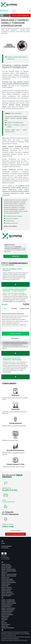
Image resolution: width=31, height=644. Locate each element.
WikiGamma (16, 395)
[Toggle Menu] (2, 15)
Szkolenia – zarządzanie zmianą (8, 600)
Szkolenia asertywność (6, 606)
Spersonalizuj (16, 338)
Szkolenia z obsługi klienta (7, 592)
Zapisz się (15, 256)
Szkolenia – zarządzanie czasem (8, 601)
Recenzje (10, 450)
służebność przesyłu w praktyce (14, 216)
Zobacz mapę (8, 526)
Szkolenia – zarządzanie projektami (9, 571)
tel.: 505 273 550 (5, 548)
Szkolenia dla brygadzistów (7, 611)
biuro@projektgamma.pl (8, 502)
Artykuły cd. (16, 464)
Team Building (4, 619)
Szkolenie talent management (8, 594)
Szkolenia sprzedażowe (6, 568)
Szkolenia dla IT (5, 618)
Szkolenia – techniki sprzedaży (8, 610)
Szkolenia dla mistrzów (6, 595)
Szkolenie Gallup (5, 586)
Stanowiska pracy (19, 450)
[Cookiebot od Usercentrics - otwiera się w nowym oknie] (23, 304)
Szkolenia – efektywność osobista (8, 569)
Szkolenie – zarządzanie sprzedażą (9, 603)
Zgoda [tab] (5, 308)
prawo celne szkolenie (12, 219)
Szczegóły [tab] (14, 308)
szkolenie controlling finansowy (15, 123)
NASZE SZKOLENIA (16, 113)
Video (15, 438)
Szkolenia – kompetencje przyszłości (9, 574)
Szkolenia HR (4, 573)
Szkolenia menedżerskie (6, 566)
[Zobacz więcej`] (15, 284)
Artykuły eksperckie (16, 423)
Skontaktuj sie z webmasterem (8, 628)
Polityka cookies (5, 626)
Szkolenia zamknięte (6, 564)
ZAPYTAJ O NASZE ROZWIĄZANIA (20, 15)
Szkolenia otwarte (5, 616)
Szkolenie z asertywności (7, 589)
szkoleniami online (10, 132)
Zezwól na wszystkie (16, 334)
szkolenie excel (10, 221)
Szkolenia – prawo (5, 577)
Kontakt (3, 621)
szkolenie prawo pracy (12, 223)
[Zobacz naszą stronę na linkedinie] (5, 553)
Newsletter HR (4, 11)
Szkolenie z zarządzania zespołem (9, 582)
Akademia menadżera (6, 584)
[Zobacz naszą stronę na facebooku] (2, 553)
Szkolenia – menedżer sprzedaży (8, 608)
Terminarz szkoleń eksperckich (8, 581)
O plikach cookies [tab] (25, 308)
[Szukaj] (29, 11)
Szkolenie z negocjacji (6, 591)
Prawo (22, 464)
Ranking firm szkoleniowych (7, 615)
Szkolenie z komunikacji (6, 613)
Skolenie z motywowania (7, 587)
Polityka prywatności (6, 624)
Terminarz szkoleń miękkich (7, 579)
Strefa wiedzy (4, 623)
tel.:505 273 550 (10, 490)
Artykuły (9, 464)
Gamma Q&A (15, 409)
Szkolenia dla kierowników (7, 605)
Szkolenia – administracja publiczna (9, 576)
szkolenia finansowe (16, 118)
